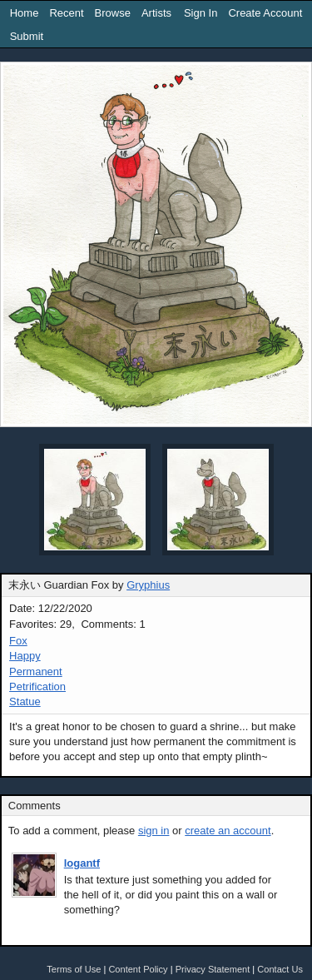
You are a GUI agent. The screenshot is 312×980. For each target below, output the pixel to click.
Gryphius (148, 585)
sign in (154, 831)
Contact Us (280, 969)
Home (25, 13)
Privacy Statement (213, 969)
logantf (82, 863)
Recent (66, 13)
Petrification (37, 686)
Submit (27, 36)
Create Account (265, 13)
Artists (156, 13)
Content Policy (138, 969)
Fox (18, 641)
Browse (113, 13)
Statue (25, 701)
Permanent (36, 672)
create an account (228, 831)
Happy (25, 656)
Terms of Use (74, 969)
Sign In (201, 13)
